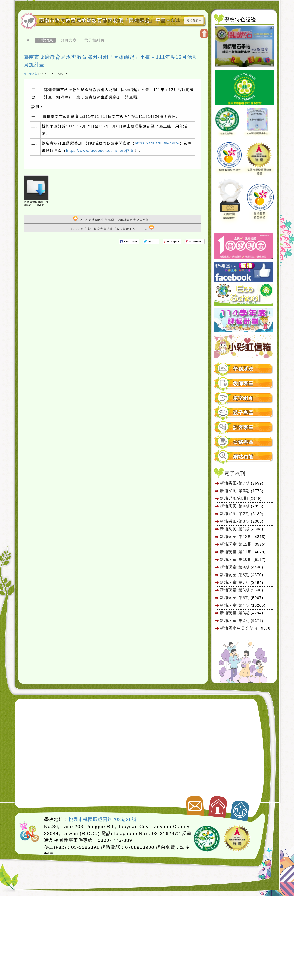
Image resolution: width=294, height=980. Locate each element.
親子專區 (243, 413)
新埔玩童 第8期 (235, 575)
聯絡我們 (194, 804)
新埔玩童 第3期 (235, 613)
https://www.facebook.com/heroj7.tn (100, 151)
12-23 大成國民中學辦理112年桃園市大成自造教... (113, 219)
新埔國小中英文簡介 (239, 628)
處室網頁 (243, 398)
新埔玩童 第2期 (235, 620)
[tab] (244, 369)
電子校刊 (235, 473)
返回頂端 (240, 809)
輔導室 (33, 74)
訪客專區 (243, 427)
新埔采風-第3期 (235, 521)
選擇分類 (194, 20)
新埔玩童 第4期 (235, 605)
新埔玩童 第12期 (236, 544)
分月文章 (69, 40)
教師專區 (243, 384)
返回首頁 (218, 805)
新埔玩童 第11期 (236, 552)
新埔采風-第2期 (235, 514)
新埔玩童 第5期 (235, 598)
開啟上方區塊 (204, 34)
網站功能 (243, 457)
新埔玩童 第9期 (235, 567)
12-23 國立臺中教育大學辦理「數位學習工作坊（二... (112, 228)
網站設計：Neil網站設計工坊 (30, 832)
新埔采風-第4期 (235, 506)
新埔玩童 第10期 (236, 559)
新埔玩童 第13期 (236, 537)
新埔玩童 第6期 (235, 590)
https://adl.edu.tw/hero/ (157, 143)
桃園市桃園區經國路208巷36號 (103, 819)
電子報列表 (94, 40)
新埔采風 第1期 (235, 529)
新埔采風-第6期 (235, 491)
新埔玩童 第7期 (235, 582)
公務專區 (243, 442)
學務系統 (243, 369)
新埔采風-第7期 (235, 483)
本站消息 (45, 40)
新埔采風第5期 (234, 498)
